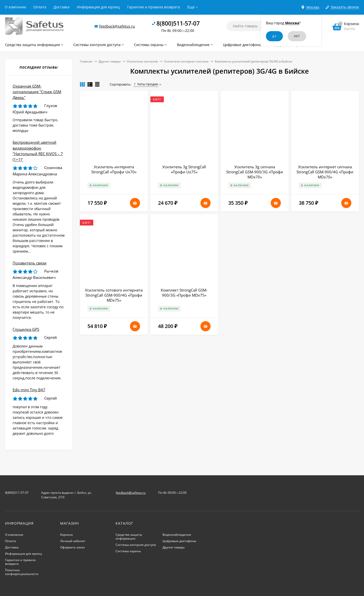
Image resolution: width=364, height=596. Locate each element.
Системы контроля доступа (136, 545)
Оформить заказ (72, 547)
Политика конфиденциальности (22, 572)
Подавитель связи (30, 263)
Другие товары (110, 61)
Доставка (62, 7)
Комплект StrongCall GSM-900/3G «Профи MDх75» (184, 293)
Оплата (40, 7)
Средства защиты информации (129, 537)
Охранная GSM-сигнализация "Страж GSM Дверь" (37, 92)
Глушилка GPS (26, 329)
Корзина (66, 535)
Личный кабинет (73, 541)
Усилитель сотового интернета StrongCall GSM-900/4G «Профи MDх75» (114, 295)
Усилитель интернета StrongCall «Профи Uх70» (114, 169)
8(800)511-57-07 (178, 23)
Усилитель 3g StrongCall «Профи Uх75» (184, 169)
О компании (15, 7)
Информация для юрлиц (98, 7)
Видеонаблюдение (177, 535)
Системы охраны (128, 551)
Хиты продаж (146, 84)
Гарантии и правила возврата (154, 7)
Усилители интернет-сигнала (186, 61)
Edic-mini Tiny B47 (29, 390)
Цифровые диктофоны (179, 541)
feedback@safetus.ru (117, 26)
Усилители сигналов (142, 61)
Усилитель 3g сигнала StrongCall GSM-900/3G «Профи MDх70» (255, 172)
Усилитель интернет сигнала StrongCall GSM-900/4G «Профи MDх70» (325, 172)
